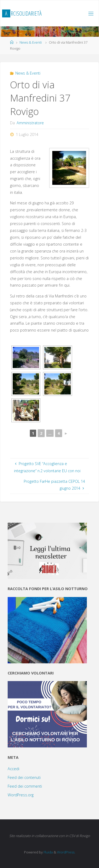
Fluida (48, 852)
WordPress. (66, 852)
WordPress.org (21, 795)
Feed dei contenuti (24, 777)
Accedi (13, 769)
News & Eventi (31, 42)
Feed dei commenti (25, 786)
